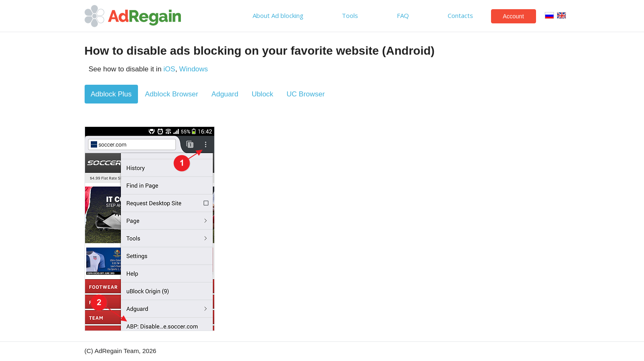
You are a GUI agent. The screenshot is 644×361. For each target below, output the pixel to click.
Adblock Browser (172, 94)
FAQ (403, 15)
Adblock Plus (111, 94)
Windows (194, 69)
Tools (350, 15)
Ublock (263, 94)
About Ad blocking (278, 15)
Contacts (460, 15)
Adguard (225, 94)
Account (513, 16)
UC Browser (306, 94)
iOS (169, 69)
